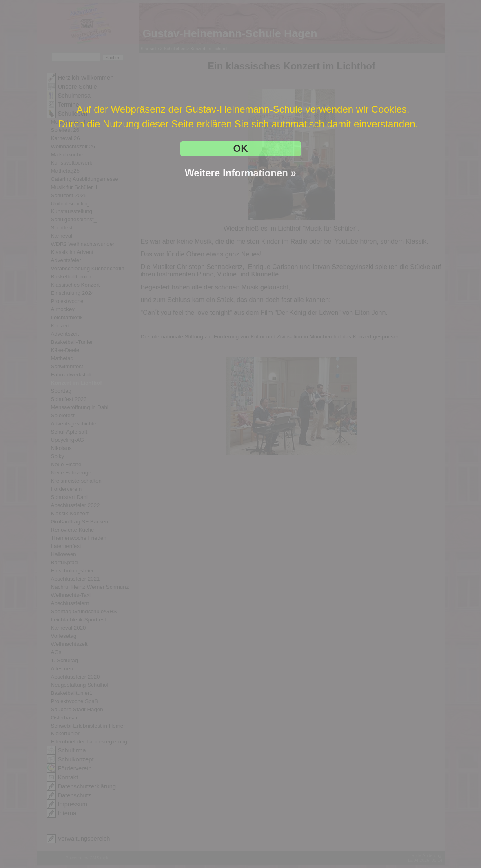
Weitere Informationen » (240, 173)
